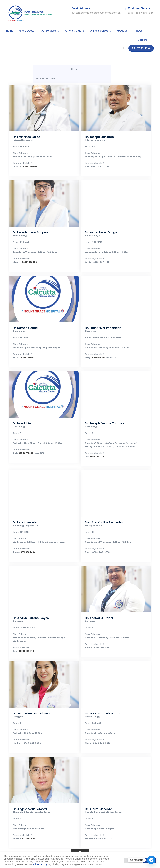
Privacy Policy (40, 864)
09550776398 (96, 349)
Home (9, 31)
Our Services (45, 31)
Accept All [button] (150, 860)
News (129, 31)
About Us (112, 31)
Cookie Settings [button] (133, 860)
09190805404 (26, 543)
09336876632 (25, 349)
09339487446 (24, 639)
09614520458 (27, 253)
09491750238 (95, 448)
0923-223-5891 (27, 158)
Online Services (91, 31)
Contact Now (142, 39)
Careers (143, 31)
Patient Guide (67, 31)
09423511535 (27, 830)
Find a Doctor (25, 31)
